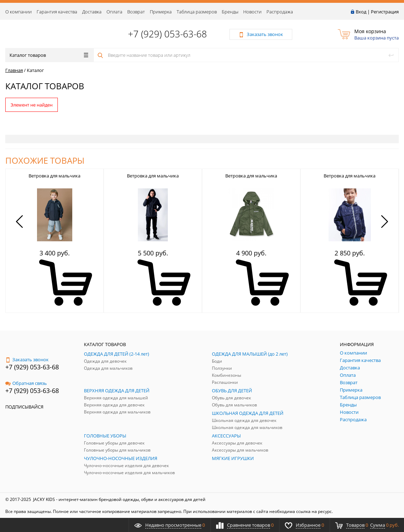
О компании (19, 12)
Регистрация (385, 12)
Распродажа (280, 12)
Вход (361, 12)
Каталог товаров (49, 55)
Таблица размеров (197, 12)
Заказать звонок (27, 359)
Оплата (114, 12)
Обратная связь (26, 383)
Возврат (136, 12)
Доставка (92, 12)
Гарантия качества (57, 12)
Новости (252, 12)
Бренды (230, 12)
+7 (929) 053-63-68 (167, 34)
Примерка (161, 12)
